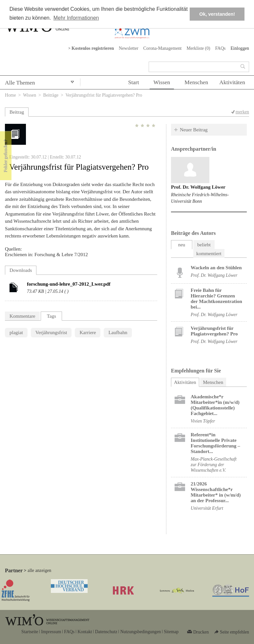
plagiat (16, 332)
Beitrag (17, 112)
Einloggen (240, 48)
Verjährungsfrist (51, 332)
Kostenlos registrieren (93, 48)
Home (11, 95)
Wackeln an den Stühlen (216, 268)
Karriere (88, 332)
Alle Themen (20, 83)
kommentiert (209, 254)
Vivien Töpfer (203, 421)
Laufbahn (118, 332)
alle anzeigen (39, 570)
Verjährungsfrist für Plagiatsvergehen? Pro (214, 331)
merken (242, 112)
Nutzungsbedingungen (140, 632)
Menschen (196, 82)
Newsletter (129, 48)
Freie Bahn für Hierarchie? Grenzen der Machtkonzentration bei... (216, 299)
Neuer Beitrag (194, 130)
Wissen (162, 82)
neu (182, 245)
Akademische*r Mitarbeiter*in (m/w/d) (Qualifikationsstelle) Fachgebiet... (215, 405)
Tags (52, 316)
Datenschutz (106, 632)
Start (133, 82)
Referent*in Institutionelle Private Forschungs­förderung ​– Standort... (215, 443)
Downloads (21, 270)
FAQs (221, 48)
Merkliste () (198, 48)
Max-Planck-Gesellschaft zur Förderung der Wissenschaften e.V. (214, 465)
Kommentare (22, 316)
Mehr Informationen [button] (76, 18)
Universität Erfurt (207, 508)
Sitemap (171, 632)
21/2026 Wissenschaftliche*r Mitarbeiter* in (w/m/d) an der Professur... (216, 492)
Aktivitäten (232, 82)
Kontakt (85, 632)
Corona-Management (163, 48)
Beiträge (51, 95)
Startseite (30, 632)
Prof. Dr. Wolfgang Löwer (198, 187)
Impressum (51, 632)
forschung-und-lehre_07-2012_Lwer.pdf (69, 284)
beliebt (204, 245)
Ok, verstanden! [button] (217, 14)
